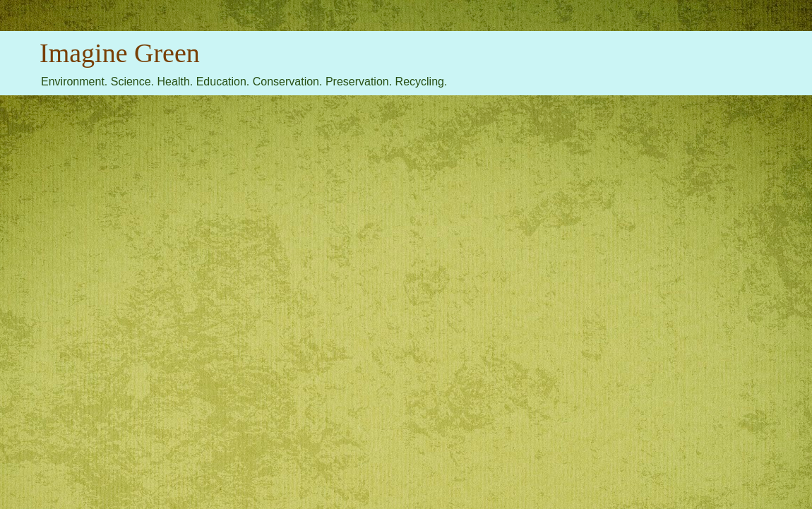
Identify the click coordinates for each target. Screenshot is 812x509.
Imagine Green (120, 53)
